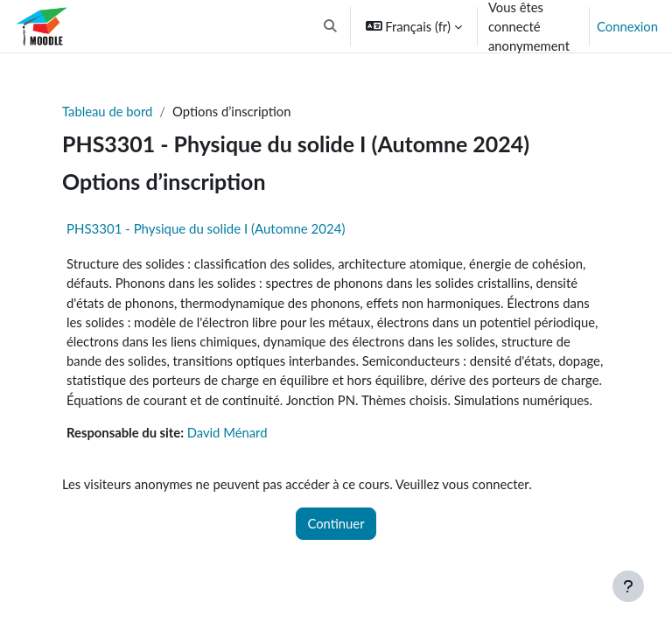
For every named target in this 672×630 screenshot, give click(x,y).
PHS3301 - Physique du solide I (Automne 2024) (206, 228)
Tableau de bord (107, 111)
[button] (330, 26)
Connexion (627, 26)
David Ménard (227, 432)
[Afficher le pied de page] (628, 586)
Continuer (336, 523)
